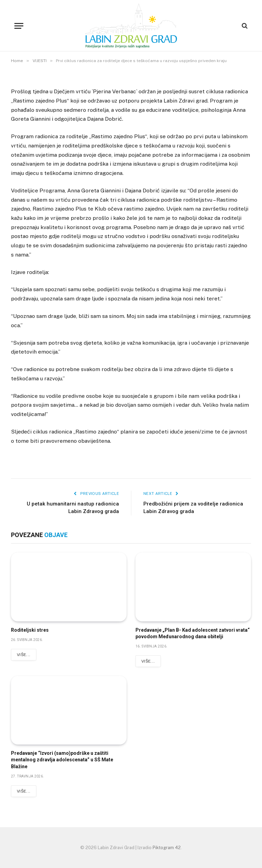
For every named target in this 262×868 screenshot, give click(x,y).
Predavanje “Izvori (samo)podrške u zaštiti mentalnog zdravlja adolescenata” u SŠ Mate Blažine (62, 760)
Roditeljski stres (30, 630)
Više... (24, 655)
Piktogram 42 (167, 848)
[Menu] (19, 26)
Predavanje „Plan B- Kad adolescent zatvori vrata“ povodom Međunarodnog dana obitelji (193, 633)
